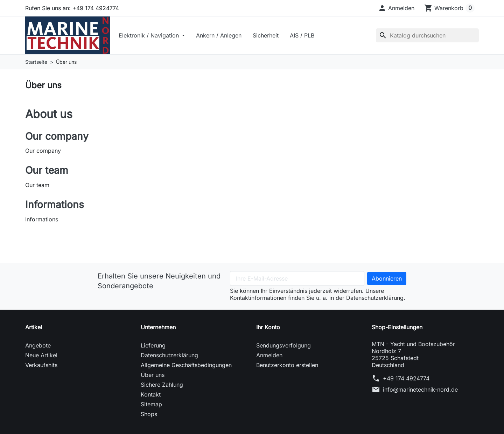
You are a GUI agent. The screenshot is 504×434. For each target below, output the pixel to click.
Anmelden (269, 356)
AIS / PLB (304, 36)
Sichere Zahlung (162, 386)
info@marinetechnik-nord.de (420, 391)
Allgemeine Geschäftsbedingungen (186, 366)
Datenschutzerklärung (169, 356)
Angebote (38, 346)
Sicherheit (268, 36)
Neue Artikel (41, 356)
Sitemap (151, 405)
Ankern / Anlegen (221, 36)
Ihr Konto (268, 328)
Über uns (153, 376)
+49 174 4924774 (406, 379)
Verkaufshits (41, 366)
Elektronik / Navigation (152, 36)
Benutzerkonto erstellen (287, 366)
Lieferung (153, 346)
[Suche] (427, 36)
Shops (149, 415)
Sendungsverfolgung (283, 346)
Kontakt (151, 395)
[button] (396, 8)
